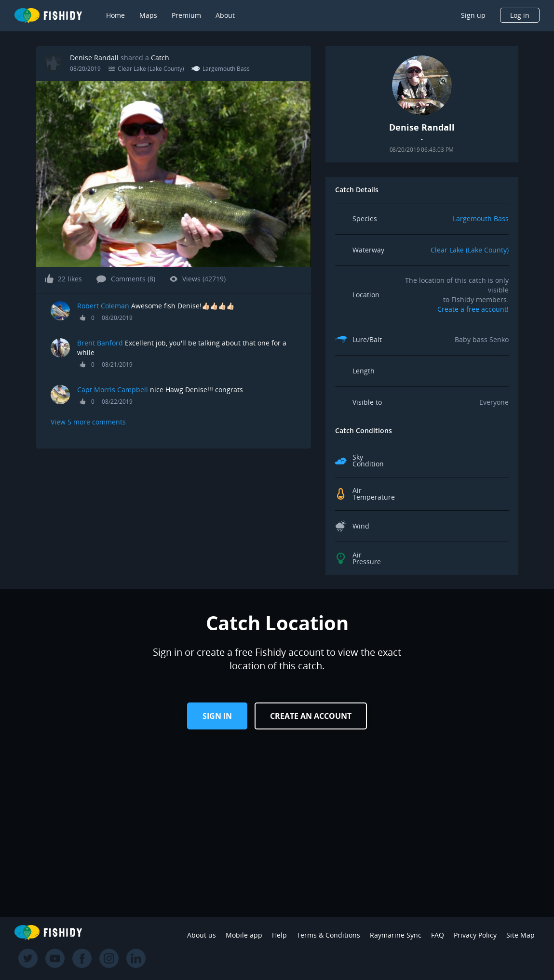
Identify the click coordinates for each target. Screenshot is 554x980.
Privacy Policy (475, 935)
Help (279, 935)
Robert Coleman (103, 306)
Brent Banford (100, 343)
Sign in (217, 716)
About (225, 15)
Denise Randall (94, 58)
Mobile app (244, 935)
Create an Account (311, 716)
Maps (148, 15)
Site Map (520, 935)
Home (115, 15)
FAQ (438, 935)
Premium (186, 15)
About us (202, 935)
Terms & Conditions (328, 935)
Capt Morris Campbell (114, 390)
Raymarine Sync (396, 935)
